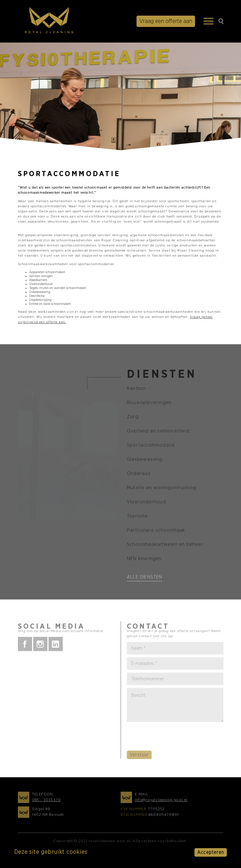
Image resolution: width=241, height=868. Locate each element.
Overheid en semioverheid (158, 432)
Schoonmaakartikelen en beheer (165, 546)
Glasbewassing (145, 461)
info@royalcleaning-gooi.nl (161, 802)
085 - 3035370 (47, 802)
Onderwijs (139, 475)
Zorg (133, 418)
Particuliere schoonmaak (156, 532)
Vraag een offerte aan (166, 21)
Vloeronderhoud (146, 503)
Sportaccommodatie (151, 446)
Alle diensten (145, 578)
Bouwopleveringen (149, 404)
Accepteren (211, 852)
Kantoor (137, 390)
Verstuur (139, 756)
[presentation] (170, 738)
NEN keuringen (144, 560)
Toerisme (138, 517)
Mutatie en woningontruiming (162, 489)
